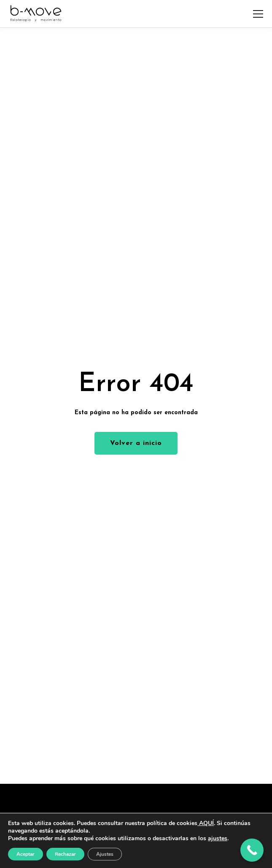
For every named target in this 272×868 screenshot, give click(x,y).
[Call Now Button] (252, 850)
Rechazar (65, 854)
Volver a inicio (136, 443)
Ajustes (105, 854)
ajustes (218, 839)
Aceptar (26, 854)
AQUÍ (206, 823)
